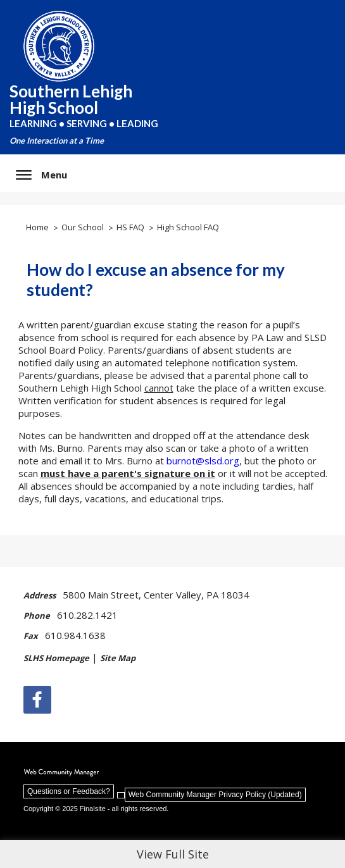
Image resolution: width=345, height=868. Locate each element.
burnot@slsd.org (203, 461)
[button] (41, 175)
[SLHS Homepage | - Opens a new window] (60, 664)
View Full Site (173, 854)
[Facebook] (37, 700)
